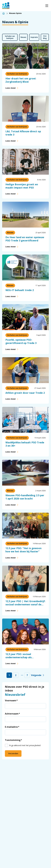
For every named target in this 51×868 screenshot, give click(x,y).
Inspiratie (34, 37)
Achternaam (12, 714)
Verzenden (13, 753)
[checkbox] (7, 745)
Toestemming (13, 740)
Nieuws (23, 37)
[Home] (4, 13)
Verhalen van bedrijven (10, 37)
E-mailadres (11, 727)
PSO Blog (45, 37)
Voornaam (11, 700)
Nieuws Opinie (15, 13)
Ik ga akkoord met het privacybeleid (25, 745)
